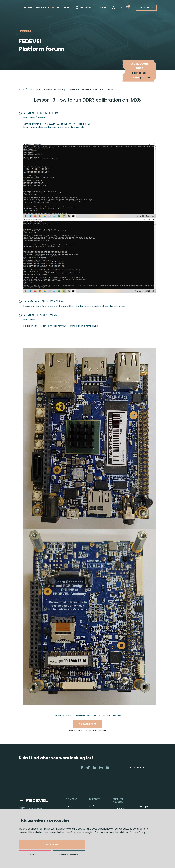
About (69, 806)
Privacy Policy (137, 832)
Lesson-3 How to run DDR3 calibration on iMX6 (89, 90)
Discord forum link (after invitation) (88, 730)
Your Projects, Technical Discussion (46, 90)
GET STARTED (146, 8)
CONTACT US (137, 768)
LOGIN (117, 8)
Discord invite (87, 724)
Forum (22, 90)
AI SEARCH (83, 8)
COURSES (28, 8)
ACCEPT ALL (52, 844)
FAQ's (92, 806)
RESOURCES (65, 8)
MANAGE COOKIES (69, 855)
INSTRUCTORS (45, 8)
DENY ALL (35, 855)
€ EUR (104, 8)
